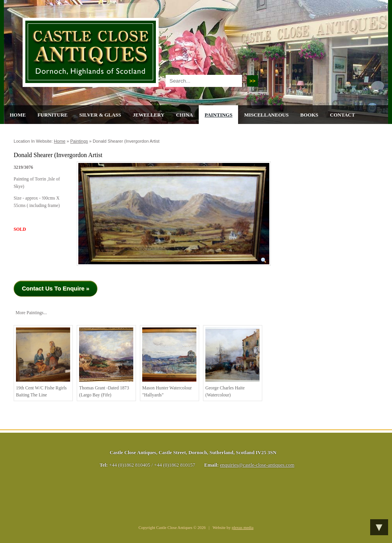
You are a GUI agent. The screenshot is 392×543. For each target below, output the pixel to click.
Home (18, 115)
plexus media (243, 528)
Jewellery (149, 115)
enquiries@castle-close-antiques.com (257, 465)
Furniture (52, 115)
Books (309, 115)
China (185, 115)
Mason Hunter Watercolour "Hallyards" (169, 363)
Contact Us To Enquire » (56, 288)
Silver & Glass (100, 115)
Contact (343, 115)
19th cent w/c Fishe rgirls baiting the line (43, 363)
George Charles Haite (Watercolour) (232, 363)
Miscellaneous (266, 115)
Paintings (218, 115)
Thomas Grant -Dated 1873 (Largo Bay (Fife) (106, 363)
